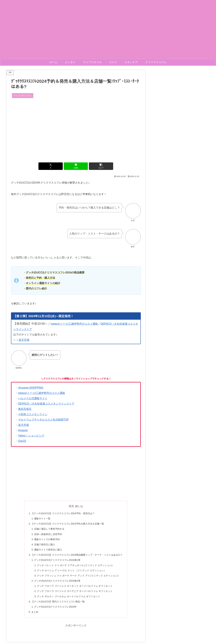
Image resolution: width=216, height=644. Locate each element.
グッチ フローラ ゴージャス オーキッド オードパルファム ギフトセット (75, 587)
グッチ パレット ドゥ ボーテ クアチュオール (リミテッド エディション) (75, 566)
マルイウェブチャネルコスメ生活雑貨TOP (44, 420)
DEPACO (106, 324)
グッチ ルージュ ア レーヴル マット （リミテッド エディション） (72, 571)
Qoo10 (22, 441)
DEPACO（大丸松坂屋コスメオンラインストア (46, 404)
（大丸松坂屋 (119, 324)
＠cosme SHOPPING (31, 388)
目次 (71, 506)
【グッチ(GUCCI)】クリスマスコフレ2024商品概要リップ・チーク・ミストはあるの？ (77, 556)
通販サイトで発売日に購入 (48, 550)
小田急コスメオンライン (33, 414)
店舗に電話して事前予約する (49, 529)
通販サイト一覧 (42, 519)
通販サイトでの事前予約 (47, 540)
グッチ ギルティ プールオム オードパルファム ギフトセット (69, 598)
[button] (98, 166)
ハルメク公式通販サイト (33, 398)
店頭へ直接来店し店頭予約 (48, 535)
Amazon (23, 430)
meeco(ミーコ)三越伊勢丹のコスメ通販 (74, 324)
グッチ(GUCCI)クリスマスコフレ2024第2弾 (57, 582)
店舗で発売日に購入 (45, 545)
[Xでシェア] (54, 166)
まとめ (35, 614)
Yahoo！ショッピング (31, 436)
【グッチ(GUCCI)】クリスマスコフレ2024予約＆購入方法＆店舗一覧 (68, 524)
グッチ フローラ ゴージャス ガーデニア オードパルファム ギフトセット (75, 592)
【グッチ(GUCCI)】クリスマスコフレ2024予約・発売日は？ (63, 513)
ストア (28, 329)
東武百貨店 (25, 409)
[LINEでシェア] (76, 166)
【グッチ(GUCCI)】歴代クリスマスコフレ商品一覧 (58, 603)
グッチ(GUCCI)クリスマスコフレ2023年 (55, 608)
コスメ (131, 324)
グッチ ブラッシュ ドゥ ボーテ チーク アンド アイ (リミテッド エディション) (78, 577)
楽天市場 (24, 340)
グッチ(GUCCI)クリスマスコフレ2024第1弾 (57, 561)
